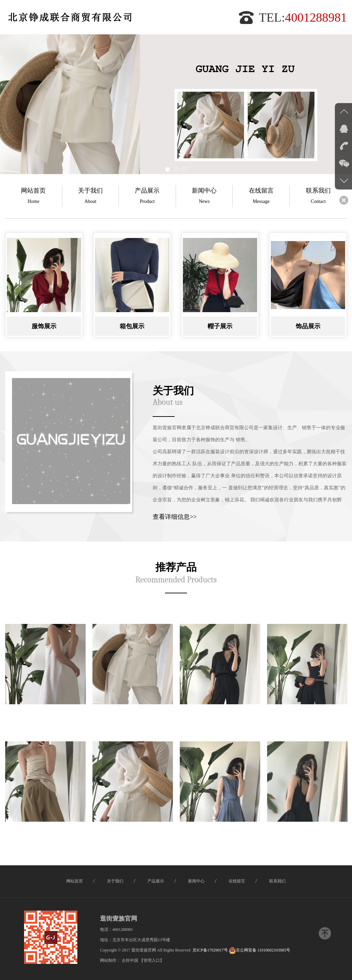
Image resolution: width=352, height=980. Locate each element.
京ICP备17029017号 (210, 950)
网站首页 (34, 197)
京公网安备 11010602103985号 (260, 950)
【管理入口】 (152, 960)
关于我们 (91, 197)
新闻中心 (204, 197)
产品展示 (147, 197)
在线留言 (261, 197)
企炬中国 (130, 960)
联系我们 (318, 197)
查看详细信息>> (175, 517)
